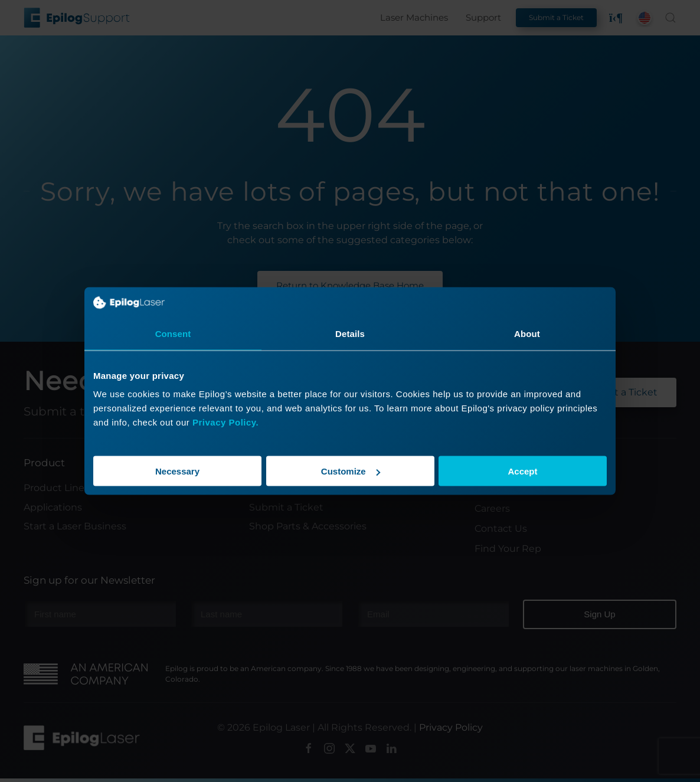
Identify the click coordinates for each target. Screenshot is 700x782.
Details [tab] (350, 333)
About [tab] (527, 333)
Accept (522, 471)
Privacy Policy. (225, 422)
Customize (351, 471)
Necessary (177, 471)
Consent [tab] (173, 333)
